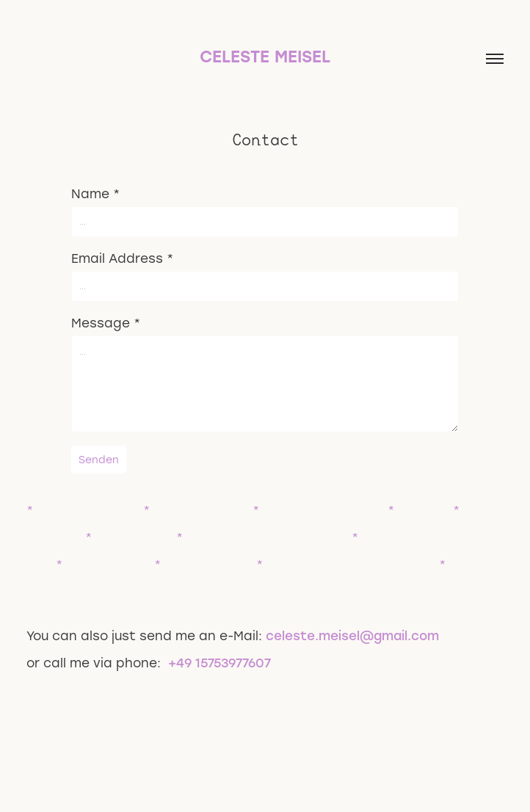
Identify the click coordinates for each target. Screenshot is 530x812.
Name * (95, 193)
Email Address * (122, 258)
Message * (106, 322)
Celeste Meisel (265, 56)
